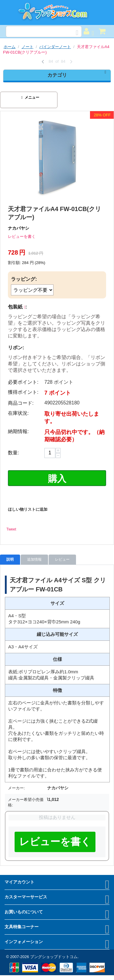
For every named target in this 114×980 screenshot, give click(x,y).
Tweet (11, 529)
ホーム (10, 47)
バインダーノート (55, 47)
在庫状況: (18, 413)
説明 (10, 559)
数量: (13, 453)
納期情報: (18, 431)
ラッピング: (24, 279)
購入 (57, 479)
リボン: (16, 348)
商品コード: (21, 403)
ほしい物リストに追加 (28, 509)
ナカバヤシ (19, 228)
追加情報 (34, 559)
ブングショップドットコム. (54, 957)
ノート (28, 47)
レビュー (62, 559)
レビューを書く (22, 236)
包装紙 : (17, 307)
